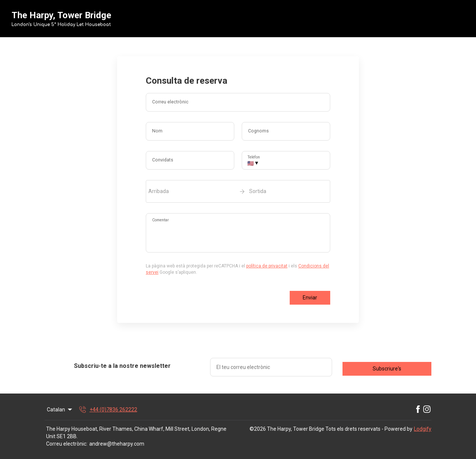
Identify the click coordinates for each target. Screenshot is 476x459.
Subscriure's (387, 369)
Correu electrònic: (67, 444)
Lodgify (423, 429)
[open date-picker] (238, 191)
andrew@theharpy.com (117, 444)
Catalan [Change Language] (60, 410)
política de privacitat (267, 266)
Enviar (310, 298)
